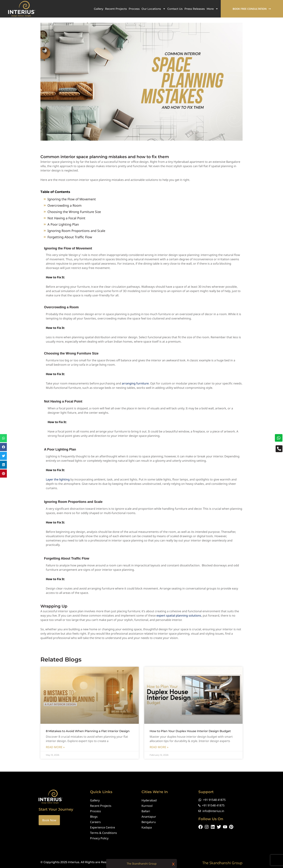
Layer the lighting (58, 483)
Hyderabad (149, 800)
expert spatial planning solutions (179, 619)
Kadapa (147, 827)
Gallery (99, 9)
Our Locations (154, 9)
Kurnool (147, 806)
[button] (3, 438)
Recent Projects (116, 9)
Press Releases (195, 9)
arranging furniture (135, 387)
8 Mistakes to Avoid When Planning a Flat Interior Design (88, 735)
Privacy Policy (99, 838)
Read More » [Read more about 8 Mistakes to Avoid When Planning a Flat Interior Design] (55, 751)
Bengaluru (149, 822)
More (212, 9)
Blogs (94, 817)
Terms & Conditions (104, 833)
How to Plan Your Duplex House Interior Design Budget (190, 735)
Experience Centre (103, 827)
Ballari (146, 811)
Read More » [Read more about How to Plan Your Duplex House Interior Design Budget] (159, 751)
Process (134, 9)
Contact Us (175, 9)
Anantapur (149, 817)
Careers (95, 822)
